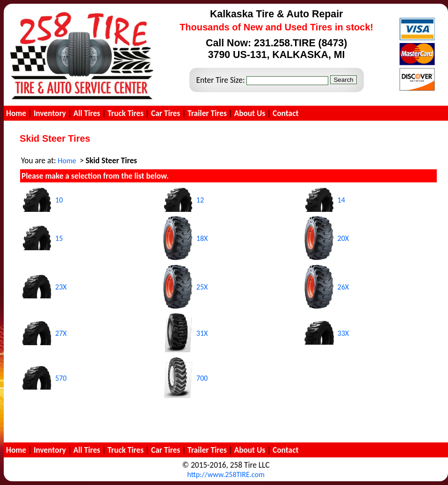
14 (341, 200)
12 (200, 200)
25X (202, 287)
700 (202, 378)
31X (202, 333)
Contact (285, 113)
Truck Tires (126, 113)
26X (343, 287)
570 (61, 378)
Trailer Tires (207, 113)
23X (61, 287)
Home (16, 113)
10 (59, 200)
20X (343, 238)
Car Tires (166, 113)
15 (59, 238)
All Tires (87, 113)
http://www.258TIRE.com (226, 474)
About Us (250, 113)
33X (343, 333)
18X (202, 238)
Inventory (50, 113)
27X (61, 333)
